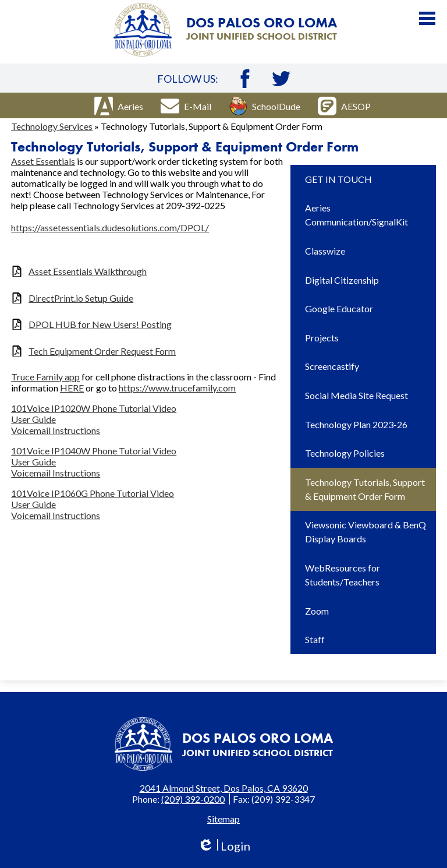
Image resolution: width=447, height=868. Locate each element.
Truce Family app (45, 377)
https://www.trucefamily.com (177, 388)
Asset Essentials (43, 161)
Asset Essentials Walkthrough (88, 271)
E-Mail (186, 106)
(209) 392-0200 (193, 799)
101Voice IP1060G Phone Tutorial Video (93, 493)
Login (224, 846)
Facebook (245, 79)
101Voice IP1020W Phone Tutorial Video (94, 408)
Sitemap (223, 819)
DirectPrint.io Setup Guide (81, 298)
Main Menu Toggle (427, 18)
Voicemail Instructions (56, 430)
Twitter (281, 79)
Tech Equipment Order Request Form (102, 351)
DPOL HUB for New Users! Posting (100, 324)
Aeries (119, 106)
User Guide (33, 419)
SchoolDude (265, 106)
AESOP (344, 106)
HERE (72, 388)
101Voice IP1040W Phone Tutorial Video (94, 451)
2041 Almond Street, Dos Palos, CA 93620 (224, 788)
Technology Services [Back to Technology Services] (52, 126)
